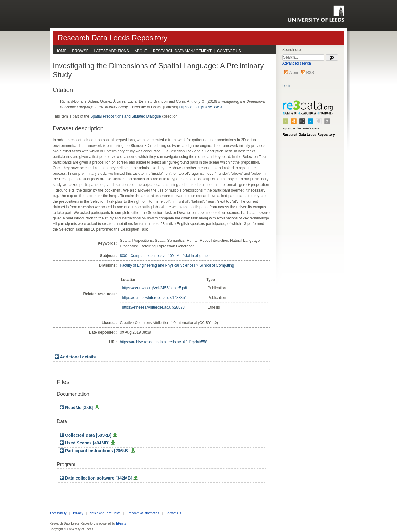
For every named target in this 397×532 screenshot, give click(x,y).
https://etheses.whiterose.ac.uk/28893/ (154, 307)
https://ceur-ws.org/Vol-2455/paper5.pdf (155, 288)
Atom (294, 73)
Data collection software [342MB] (96, 478)
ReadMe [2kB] (77, 408)
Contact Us (229, 51)
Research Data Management (182, 51)
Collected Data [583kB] (86, 435)
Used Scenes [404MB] (85, 443)
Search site (292, 50)
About (141, 51)
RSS (310, 73)
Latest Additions (112, 51)
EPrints (121, 523)
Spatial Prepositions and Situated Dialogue (125, 116)
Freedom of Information (143, 513)
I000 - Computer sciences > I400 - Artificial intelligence (165, 256)
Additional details (78, 357)
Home (61, 51)
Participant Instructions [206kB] (95, 451)
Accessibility (58, 513)
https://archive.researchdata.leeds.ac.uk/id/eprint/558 (164, 342)
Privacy (78, 513)
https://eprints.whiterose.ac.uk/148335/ (154, 298)
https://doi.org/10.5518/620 (201, 107)
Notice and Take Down (105, 513)
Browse (80, 51)
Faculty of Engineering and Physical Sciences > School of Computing (177, 265)
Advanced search (297, 63)
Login (287, 86)
